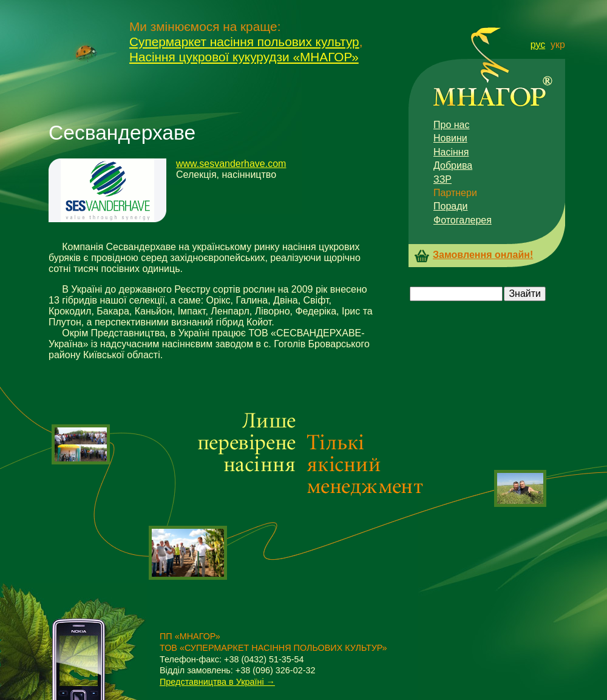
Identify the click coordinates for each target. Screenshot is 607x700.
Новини (450, 138)
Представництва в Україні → (217, 682)
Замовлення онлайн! (483, 255)
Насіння (451, 152)
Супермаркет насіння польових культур (244, 42)
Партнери (455, 193)
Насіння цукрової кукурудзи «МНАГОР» (244, 57)
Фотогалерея (463, 220)
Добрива (453, 165)
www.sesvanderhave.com (231, 164)
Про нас (451, 125)
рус (538, 45)
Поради (450, 206)
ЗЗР (443, 179)
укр (558, 45)
